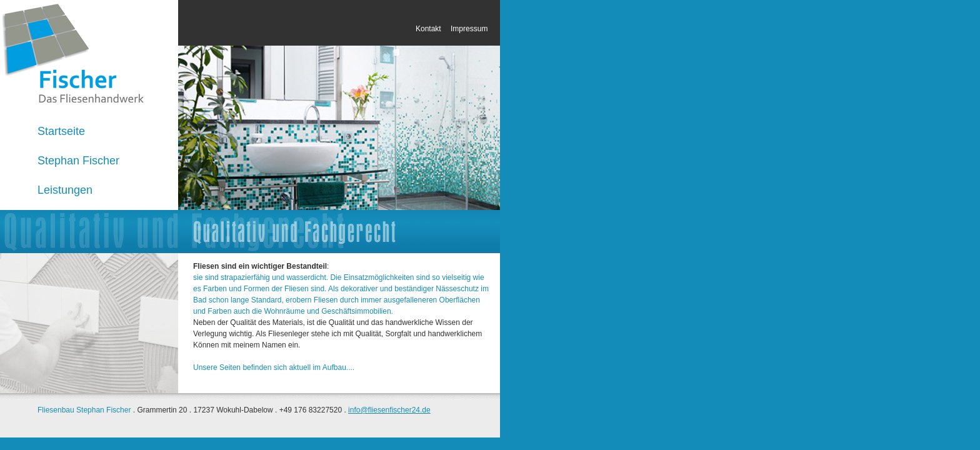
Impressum (469, 29)
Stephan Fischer (78, 161)
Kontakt (429, 29)
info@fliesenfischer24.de (389, 410)
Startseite (61, 131)
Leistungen (65, 190)
